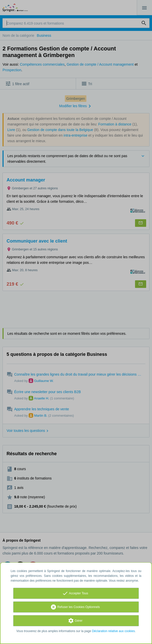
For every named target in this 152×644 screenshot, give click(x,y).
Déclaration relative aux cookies (113, 631)
